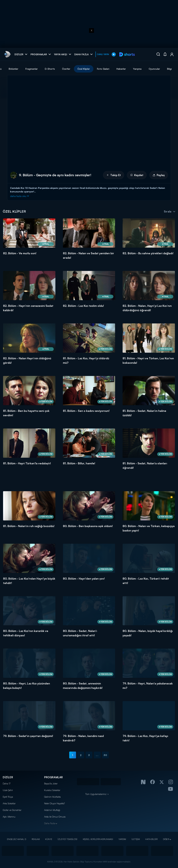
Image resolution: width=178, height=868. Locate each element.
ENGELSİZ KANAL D (17, 839)
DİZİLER (8, 777)
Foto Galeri (133, 69)
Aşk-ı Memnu (9, 817)
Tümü (29, 69)
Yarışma (168, 69)
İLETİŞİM (136, 839)
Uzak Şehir (8, 790)
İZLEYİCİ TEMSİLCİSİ (67, 839)
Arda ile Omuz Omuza (55, 817)
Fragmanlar (62, 69)
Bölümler (44, 69)
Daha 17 (7, 784)
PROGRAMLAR (54, 777)
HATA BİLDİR (151, 839)
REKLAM (36, 839)
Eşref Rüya (8, 797)
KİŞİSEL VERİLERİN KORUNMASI (98, 839)
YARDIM (122, 839)
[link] (7, 54)
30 (105, 755)
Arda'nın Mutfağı (52, 810)
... (97, 755)
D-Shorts (80, 69)
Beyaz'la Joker (51, 784)
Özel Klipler (114, 69)
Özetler (97, 69)
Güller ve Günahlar (12, 810)
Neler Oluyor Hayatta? (54, 803)
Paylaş (159, 175)
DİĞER (166, 839)
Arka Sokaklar (9, 803)
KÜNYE (49, 839)
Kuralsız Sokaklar (52, 790)
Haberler (151, 69)
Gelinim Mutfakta (52, 797)
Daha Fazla (50, 823)
